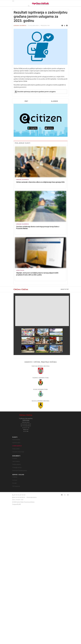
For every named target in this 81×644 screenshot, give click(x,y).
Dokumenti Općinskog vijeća (20, 471)
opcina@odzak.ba (32, 497)
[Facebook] (62, 495)
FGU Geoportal (16, 486)
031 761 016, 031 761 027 (20, 495)
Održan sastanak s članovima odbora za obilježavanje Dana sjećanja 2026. (40, 182)
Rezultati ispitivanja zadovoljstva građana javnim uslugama (36, 92)
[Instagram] (68, 495)
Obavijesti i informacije (18, 452)
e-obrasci (15, 480)
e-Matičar (15, 477)
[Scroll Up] (65, 289)
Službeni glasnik (16, 464)
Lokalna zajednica (20, 26)
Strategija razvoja (17, 468)
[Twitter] (65, 495)
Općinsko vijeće (16, 443)
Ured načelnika (16, 440)
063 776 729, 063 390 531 (19, 497)
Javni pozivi (20, 270)
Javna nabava (16, 461)
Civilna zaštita (16, 449)
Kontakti (14, 483)
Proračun (15, 458)
